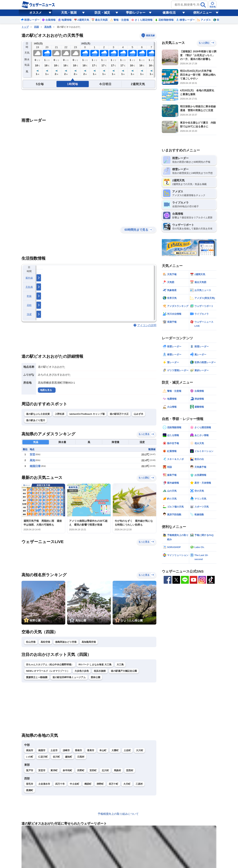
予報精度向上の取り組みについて (118, 814)
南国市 (42, 750)
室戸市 (30, 770)
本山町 (103, 750)
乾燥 (29, 296)
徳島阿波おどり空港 (66, 642)
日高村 (81, 757)
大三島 (120, 665)
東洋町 (54, 770)
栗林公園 (95, 677)
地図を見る (46, 390)
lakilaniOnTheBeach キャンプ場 (87, 414)
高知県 (48, 27)
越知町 (69, 757)
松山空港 (31, 642)
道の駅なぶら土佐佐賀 (38, 414)
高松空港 (45, 642)
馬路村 (117, 770)
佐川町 (56, 757)
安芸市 (42, 770)
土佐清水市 (44, 784)
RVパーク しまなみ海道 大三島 (95, 665)
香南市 (78, 750)
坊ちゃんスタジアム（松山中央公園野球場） (50, 665)
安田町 (93, 770)
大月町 (127, 784)
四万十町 (114, 784)
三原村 (139, 784)
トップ (25, 27)
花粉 (29, 305)
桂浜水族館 (100, 671)
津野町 (100, 784)
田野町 (81, 770)
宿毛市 (30, 784)
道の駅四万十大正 (119, 414)
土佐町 (127, 750)
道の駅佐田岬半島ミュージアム (69, 677)
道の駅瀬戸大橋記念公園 (124, 671)
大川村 (140, 750)
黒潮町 (30, 790)
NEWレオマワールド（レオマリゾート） (48, 671)
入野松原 (60, 414)
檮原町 (88, 784)
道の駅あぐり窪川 (36, 420)
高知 (32, 460)
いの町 (30, 757)
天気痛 (29, 287)
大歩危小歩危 (82, 671)
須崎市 (66, 750)
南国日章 (35, 466)
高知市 (30, 750)
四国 (36, 27)
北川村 (105, 770)
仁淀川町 (43, 757)
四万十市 (60, 784)
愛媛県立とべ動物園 (37, 677)
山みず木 (138, 414)
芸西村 (130, 770)
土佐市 (54, 750)
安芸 (32, 454)
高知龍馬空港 (89, 642)
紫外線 (29, 278)
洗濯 (29, 314)
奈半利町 (67, 770)
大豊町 (115, 750)
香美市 (91, 750)
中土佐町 (75, 784)
